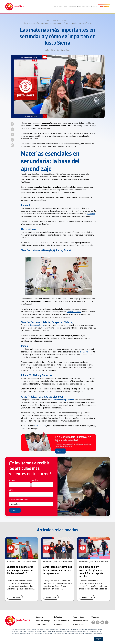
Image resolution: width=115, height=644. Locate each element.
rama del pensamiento (34, 325)
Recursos (94, 7)
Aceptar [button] (98, 639)
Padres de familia (62, 621)
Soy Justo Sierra (60, 20)
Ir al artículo (15, 597)
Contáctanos (40, 426)
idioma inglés (85, 352)
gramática (91, 214)
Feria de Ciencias (74, 312)
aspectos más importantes (62, 400)
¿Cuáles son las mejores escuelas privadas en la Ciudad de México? (20, 570)
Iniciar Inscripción (80, 621)
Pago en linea (78, 617)
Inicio (56, 7)
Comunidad (86, 7)
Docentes (58, 625)
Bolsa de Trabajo (43, 621)
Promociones (78, 625)
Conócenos (63, 7)
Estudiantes (59, 617)
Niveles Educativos (74, 7)
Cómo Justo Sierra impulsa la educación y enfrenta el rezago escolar (57, 570)
